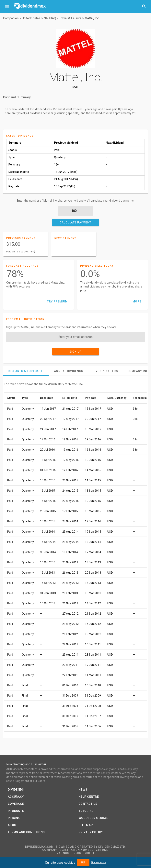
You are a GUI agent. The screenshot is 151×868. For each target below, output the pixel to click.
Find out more (99, 862)
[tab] (26, 371)
